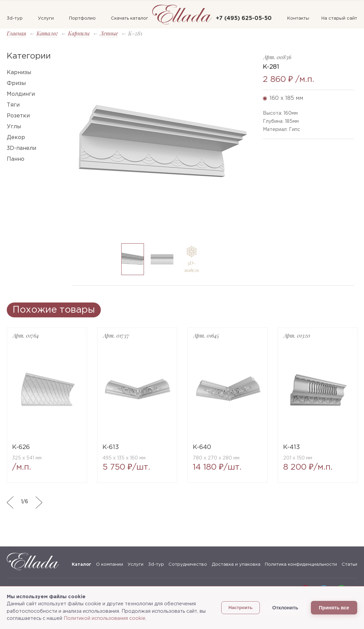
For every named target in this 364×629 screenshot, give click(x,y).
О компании (110, 565)
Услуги (46, 18)
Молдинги (21, 94)
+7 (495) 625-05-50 (244, 18)
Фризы (16, 83)
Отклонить (285, 608)
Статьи (349, 565)
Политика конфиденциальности (301, 565)
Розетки (18, 116)
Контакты (298, 18)
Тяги (13, 105)
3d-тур (15, 18)
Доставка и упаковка (236, 565)
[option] (162, 145)
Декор (16, 138)
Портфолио (82, 18)
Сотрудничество (188, 565)
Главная (17, 33)
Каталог (47, 33)
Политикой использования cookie (105, 618)
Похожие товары (54, 310)
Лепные (109, 33)
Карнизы (79, 33)
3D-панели (21, 148)
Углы (14, 127)
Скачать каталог (130, 18)
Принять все (334, 608)
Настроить (241, 608)
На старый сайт (339, 18)
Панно (16, 159)
